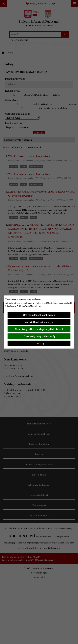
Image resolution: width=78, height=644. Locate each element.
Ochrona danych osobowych (39, 315)
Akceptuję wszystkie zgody (39, 336)
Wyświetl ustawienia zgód (39, 322)
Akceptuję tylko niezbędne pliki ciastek (39, 329)
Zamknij (39, 343)
